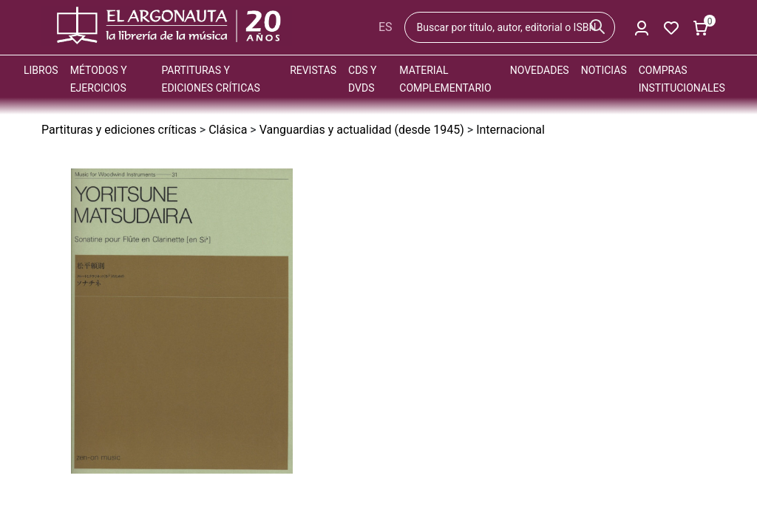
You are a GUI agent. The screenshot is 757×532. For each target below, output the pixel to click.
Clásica (228, 130)
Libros (41, 70)
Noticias (604, 70)
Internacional (510, 130)
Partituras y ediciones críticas (119, 130)
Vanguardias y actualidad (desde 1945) (362, 130)
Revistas (313, 70)
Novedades (540, 70)
